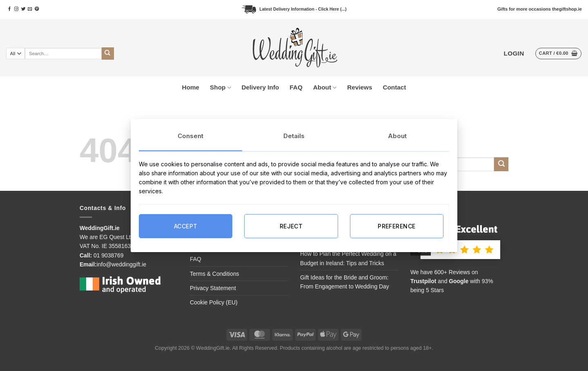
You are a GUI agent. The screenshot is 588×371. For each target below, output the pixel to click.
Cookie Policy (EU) (214, 302)
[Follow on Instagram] (16, 9)
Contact (394, 87)
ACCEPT (186, 226)
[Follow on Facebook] (9, 9)
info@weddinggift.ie (122, 264)
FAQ (296, 87)
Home (191, 87)
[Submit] (108, 54)
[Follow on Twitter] (23, 9)
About (325, 88)
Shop (220, 88)
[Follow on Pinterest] (37, 9)
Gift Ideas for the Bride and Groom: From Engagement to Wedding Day (345, 282)
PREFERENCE (396, 226)
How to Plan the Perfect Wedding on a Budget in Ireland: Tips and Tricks (348, 258)
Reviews (360, 87)
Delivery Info (261, 87)
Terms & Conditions (215, 274)
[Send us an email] (30, 9)
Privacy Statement (213, 288)
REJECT (291, 226)
